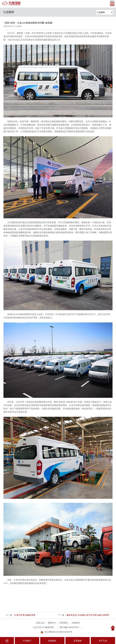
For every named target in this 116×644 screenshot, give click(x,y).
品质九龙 (40, 623)
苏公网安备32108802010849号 (58, 632)
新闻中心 (52, 623)
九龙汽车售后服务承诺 (25, 615)
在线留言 (76, 623)
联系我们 (64, 623)
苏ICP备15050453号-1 (70, 627)
